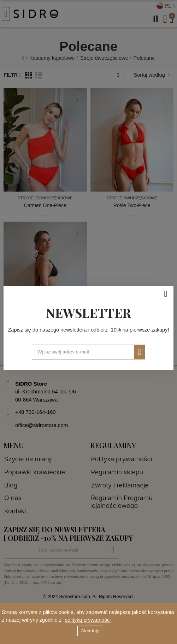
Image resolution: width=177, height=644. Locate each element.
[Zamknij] (166, 294)
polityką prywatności (88, 620)
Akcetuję (90, 631)
